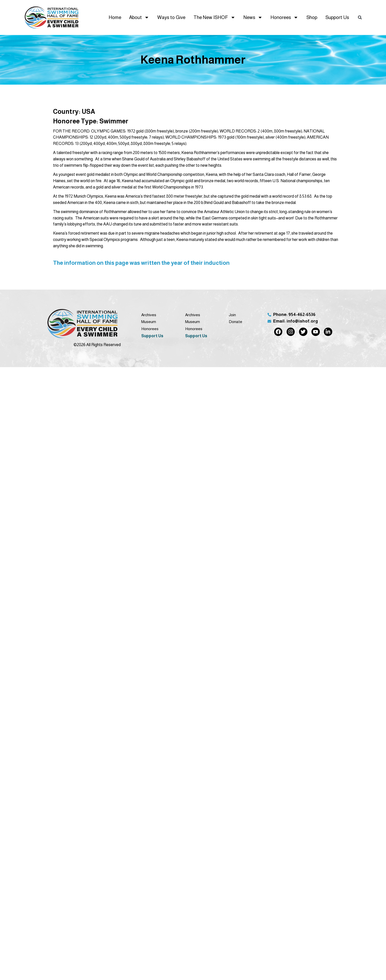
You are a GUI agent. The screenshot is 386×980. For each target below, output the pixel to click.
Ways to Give (171, 17)
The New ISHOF (214, 17)
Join (232, 315)
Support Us (337, 17)
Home (115, 17)
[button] (360, 17)
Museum (149, 322)
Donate (235, 322)
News (253, 17)
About (139, 17)
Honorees (284, 17)
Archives (149, 315)
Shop (312, 17)
